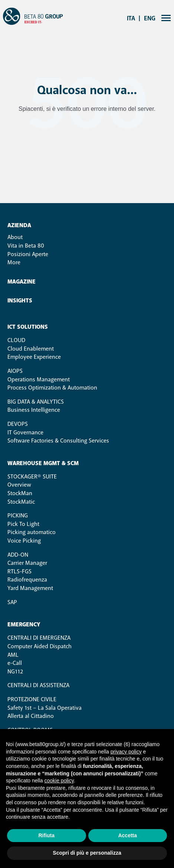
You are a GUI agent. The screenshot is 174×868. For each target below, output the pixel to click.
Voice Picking (24, 541)
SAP (12, 602)
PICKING (18, 516)
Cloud (16, 340)
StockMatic (21, 502)
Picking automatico (32, 532)
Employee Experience (34, 357)
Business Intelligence (34, 410)
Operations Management (39, 380)
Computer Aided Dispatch (40, 646)
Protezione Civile (32, 699)
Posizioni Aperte (28, 254)
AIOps (15, 371)
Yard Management (30, 588)
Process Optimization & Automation (52, 388)
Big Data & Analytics (36, 402)
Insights (20, 301)
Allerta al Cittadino (31, 716)
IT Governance (25, 433)
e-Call (15, 663)
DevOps (18, 424)
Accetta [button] (127, 835)
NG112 (15, 672)
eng (150, 18)
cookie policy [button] (59, 781)
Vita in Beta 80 (26, 246)
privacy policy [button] (126, 752)
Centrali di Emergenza (39, 638)
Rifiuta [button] (46, 835)
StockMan (20, 493)
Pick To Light (23, 524)
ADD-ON (18, 555)
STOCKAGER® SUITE (32, 477)
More (14, 262)
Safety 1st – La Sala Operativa (45, 708)
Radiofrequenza (27, 580)
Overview (19, 485)
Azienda (19, 226)
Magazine (22, 282)
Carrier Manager (27, 563)
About (15, 237)
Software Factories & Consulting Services (58, 441)
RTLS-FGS (19, 572)
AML (13, 655)
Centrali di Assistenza (38, 685)
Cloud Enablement (31, 349)
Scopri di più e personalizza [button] (87, 853)
